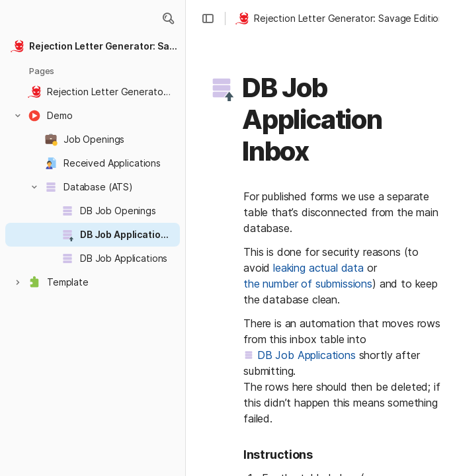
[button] (168, 19)
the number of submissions (308, 284)
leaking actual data (318, 268)
